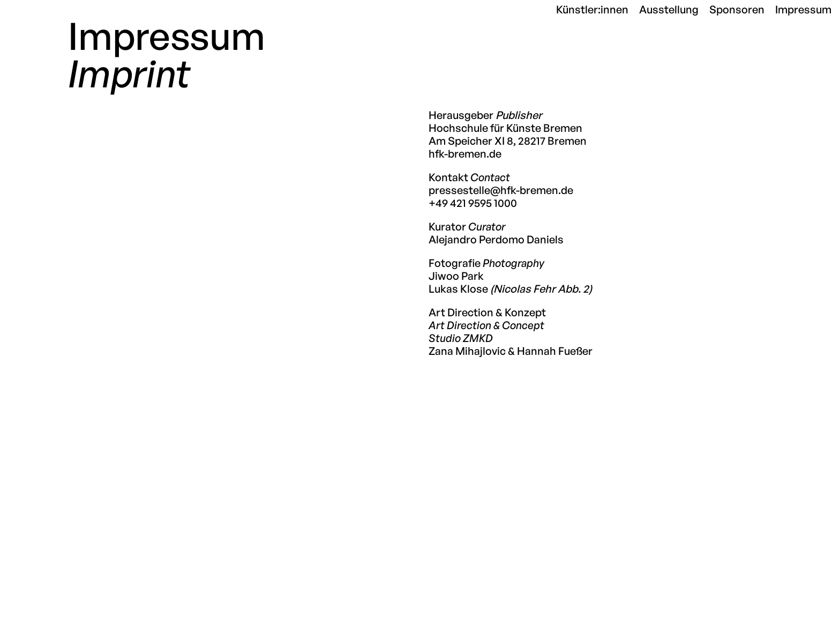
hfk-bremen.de (465, 154)
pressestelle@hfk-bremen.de (501, 190)
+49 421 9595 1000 (473, 203)
